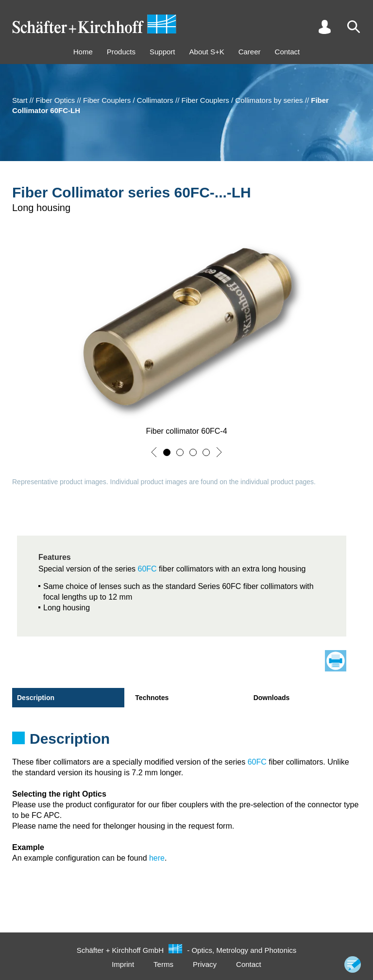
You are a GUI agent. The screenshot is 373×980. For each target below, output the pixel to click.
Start (20, 100)
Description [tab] (36, 698)
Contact (288, 52)
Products (121, 52)
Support (162, 52)
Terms (163, 964)
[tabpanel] (186, 742)
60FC (147, 569)
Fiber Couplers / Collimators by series (242, 100)
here (157, 858)
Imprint (123, 964)
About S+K (207, 52)
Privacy (205, 964)
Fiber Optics (55, 100)
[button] (154, 452)
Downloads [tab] (272, 698)
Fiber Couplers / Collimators (128, 100)
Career (250, 52)
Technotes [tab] (152, 698)
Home (83, 52)
